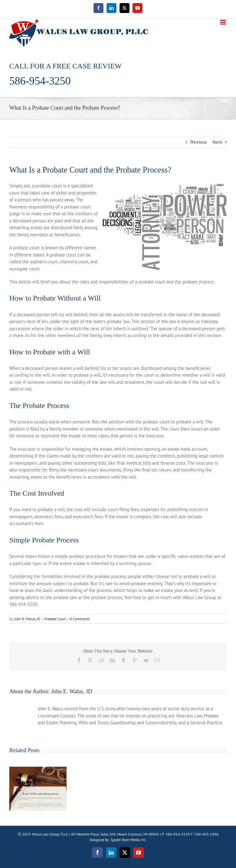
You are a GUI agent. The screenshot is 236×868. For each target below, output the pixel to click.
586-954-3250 (40, 81)
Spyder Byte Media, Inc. (129, 840)
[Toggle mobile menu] (223, 22)
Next (217, 142)
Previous (198, 142)
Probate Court (55, 619)
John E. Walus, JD (27, 619)
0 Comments (80, 619)
